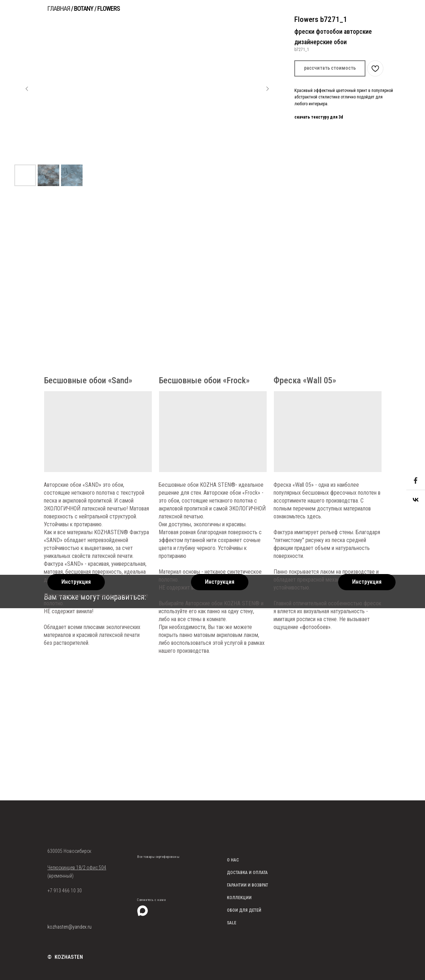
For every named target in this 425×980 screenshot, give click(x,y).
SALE (232, 923)
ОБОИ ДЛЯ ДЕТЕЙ (244, 910)
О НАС (233, 860)
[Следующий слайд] (267, 89)
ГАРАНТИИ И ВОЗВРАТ (247, 885)
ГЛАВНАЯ (59, 8)
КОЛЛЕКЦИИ (239, 898)
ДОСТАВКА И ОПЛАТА (247, 873)
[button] (330, 68)
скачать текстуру (312, 117)
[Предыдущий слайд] (27, 89)
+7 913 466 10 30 (65, 891)
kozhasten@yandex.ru (69, 927)
